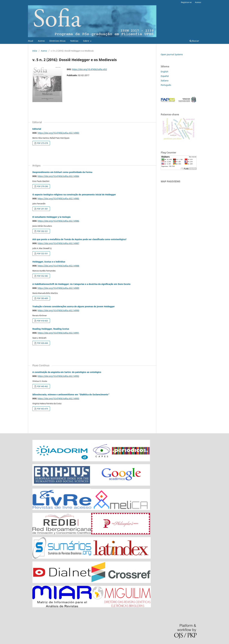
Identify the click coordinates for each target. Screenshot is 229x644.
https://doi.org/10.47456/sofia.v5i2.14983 (58, 133)
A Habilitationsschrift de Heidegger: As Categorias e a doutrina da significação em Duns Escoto (81, 284)
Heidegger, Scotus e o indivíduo (49, 262)
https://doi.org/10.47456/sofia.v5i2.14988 (58, 266)
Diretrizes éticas (57, 41)
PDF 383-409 (42, 298)
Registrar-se (186, 2)
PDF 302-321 (42, 231)
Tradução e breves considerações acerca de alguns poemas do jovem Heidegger (74, 306)
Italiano (165, 80)
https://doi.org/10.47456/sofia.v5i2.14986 (58, 221)
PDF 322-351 (42, 254)
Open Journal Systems (172, 54)
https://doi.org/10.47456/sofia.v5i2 (89, 69)
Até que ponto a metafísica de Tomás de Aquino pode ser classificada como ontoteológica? (79, 239)
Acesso (198, 2)
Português (166, 85)
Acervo (41, 41)
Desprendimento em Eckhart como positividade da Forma (62, 172)
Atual (31, 41)
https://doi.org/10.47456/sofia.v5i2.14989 (58, 288)
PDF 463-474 (42, 409)
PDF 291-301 (42, 209)
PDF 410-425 (42, 321)
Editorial (37, 129)
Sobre (86, 41)
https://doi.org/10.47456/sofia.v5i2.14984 (58, 176)
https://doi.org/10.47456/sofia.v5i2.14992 (58, 376)
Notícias (74, 41)
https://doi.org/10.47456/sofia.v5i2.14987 (58, 243)
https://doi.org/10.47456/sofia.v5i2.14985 (58, 199)
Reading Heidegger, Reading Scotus (51, 329)
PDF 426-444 (42, 343)
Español (165, 76)
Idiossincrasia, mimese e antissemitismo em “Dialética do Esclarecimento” (71, 394)
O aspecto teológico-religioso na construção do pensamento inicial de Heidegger (74, 194)
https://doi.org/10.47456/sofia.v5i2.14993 (58, 398)
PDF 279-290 (42, 186)
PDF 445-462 (42, 386)
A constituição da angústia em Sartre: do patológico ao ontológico (67, 372)
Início (35, 51)
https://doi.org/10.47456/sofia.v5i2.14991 (58, 333)
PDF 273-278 (42, 143)
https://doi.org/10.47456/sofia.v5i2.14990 (58, 310)
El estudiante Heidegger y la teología (51, 217)
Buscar (194, 41)
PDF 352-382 (42, 276)
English (165, 72)
